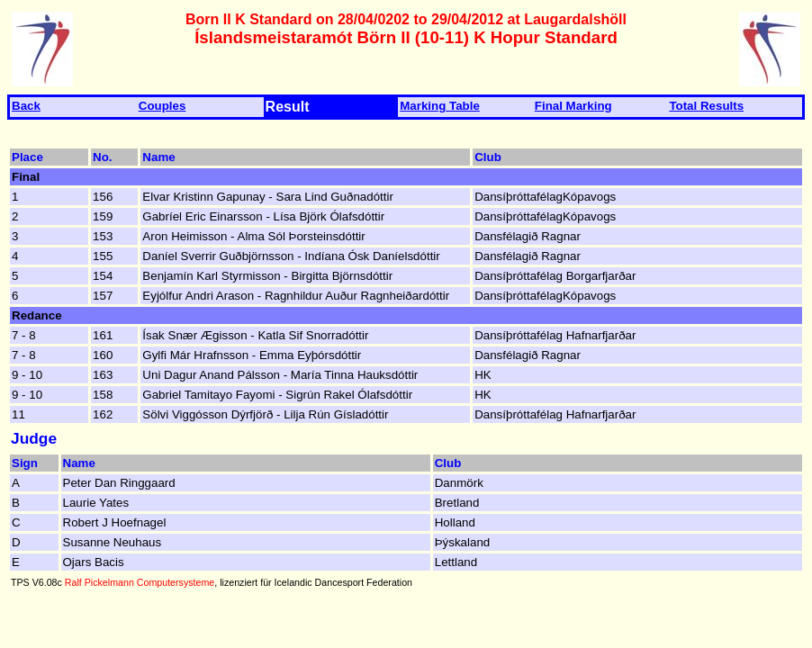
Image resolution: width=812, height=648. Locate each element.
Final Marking (573, 106)
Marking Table (440, 106)
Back (26, 106)
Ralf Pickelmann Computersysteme (140, 582)
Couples (162, 106)
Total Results (706, 106)
